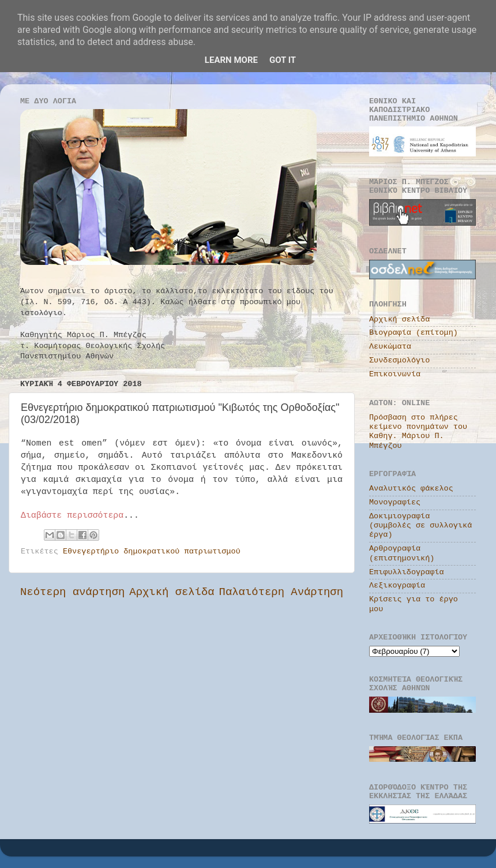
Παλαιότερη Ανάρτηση (281, 592)
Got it (283, 60)
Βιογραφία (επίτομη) (414, 333)
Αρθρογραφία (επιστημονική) (402, 553)
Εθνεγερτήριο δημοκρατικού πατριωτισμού (152, 551)
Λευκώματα (390, 347)
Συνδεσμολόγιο (399, 360)
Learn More (231, 60)
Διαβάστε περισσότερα (72, 515)
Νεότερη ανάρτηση (72, 592)
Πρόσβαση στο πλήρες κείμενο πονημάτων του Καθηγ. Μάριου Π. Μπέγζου (418, 432)
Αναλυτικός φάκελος (411, 489)
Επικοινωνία (395, 374)
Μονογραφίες (395, 502)
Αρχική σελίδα (172, 592)
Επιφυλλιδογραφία (407, 572)
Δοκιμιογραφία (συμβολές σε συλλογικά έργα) (420, 525)
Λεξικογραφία (397, 585)
